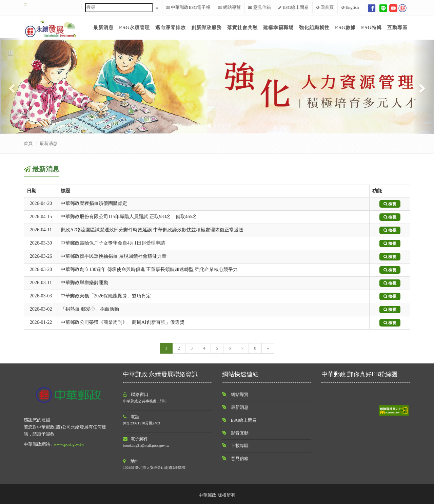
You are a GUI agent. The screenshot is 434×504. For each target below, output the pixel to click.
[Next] (268, 348)
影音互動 (240, 433)
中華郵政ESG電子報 (188, 7)
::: (26, 4)
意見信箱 (259, 7)
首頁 (28, 143)
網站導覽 (229, 7)
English (350, 7)
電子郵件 (136, 439)
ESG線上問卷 (293, 7)
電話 (131, 417)
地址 (131, 461)
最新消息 (48, 143)
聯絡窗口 (136, 394)
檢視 (390, 204)
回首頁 (325, 7)
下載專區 (240, 446)
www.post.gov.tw (69, 444)
